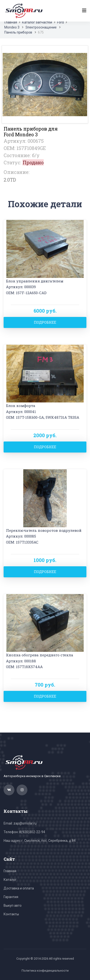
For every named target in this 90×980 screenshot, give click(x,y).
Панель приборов (18, 32)
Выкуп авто (13, 905)
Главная (11, 22)
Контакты (11, 914)
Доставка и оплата (19, 888)
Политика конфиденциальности (45, 971)
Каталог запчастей (37, 22)
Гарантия (11, 897)
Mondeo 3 (12, 27)
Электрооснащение (41, 27)
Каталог (10, 880)
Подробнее (45, 322)
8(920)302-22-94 (32, 832)
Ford (60, 22)
